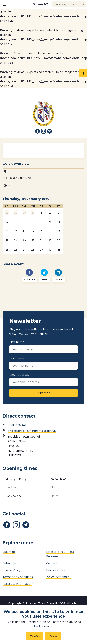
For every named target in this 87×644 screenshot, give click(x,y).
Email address (43, 380)
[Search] (83, 4)
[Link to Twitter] (50, 131)
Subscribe (43, 393)
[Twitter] (44, 276)
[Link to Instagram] (43, 131)
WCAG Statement (58, 577)
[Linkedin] (58, 276)
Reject (53, 636)
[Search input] (69, 4)
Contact (52, 563)
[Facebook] (29, 276)
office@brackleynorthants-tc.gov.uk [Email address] (32, 431)
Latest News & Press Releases (60, 554)
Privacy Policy (56, 570)
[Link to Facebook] (38, 131)
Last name (43, 363)
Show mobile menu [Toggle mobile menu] (6, 4)
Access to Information (17, 584)
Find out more (43, 627)
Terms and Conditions (18, 577)
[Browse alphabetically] (41, 4)
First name (43, 347)
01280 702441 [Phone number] (17, 425)
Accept (35, 636)
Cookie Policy (12, 570)
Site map (9, 552)
